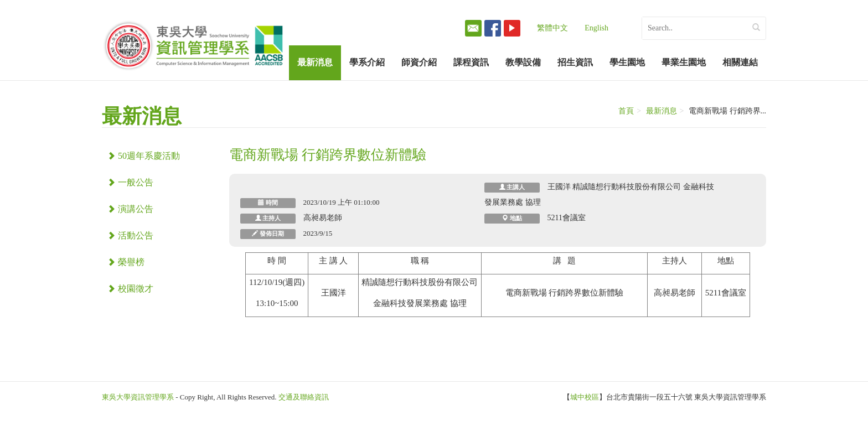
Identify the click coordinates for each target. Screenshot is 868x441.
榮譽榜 (126, 262)
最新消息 (315, 62)
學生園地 (627, 62)
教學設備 (523, 62)
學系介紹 (367, 62)
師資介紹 (419, 62)
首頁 (626, 111)
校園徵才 (130, 289)
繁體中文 (552, 28)
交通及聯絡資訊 (304, 397)
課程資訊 (471, 62)
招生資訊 (575, 62)
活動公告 (130, 235)
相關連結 (740, 62)
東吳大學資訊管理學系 (138, 397)
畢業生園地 (684, 62)
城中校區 (585, 397)
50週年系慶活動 (144, 156)
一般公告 (130, 182)
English (596, 28)
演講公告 (130, 209)
